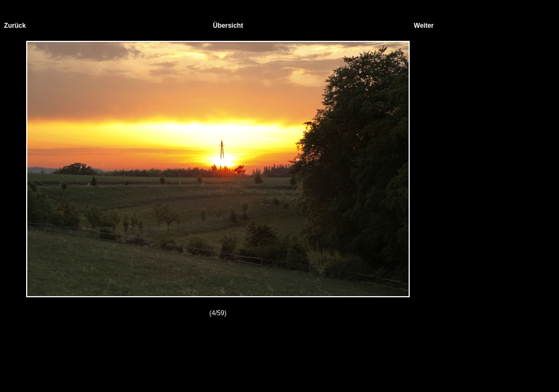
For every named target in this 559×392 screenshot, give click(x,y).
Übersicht (228, 26)
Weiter (424, 26)
